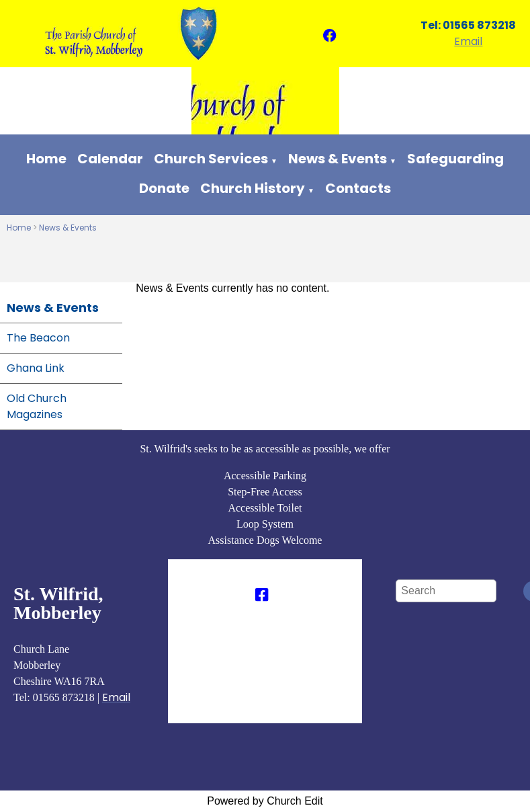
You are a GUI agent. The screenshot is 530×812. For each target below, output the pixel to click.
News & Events (338, 159)
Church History (253, 188)
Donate (164, 188)
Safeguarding (455, 159)
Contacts (358, 188)
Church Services (211, 159)
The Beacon (38, 338)
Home (46, 159)
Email (468, 41)
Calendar (110, 159)
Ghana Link (36, 368)
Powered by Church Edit (265, 801)
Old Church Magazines (37, 406)
